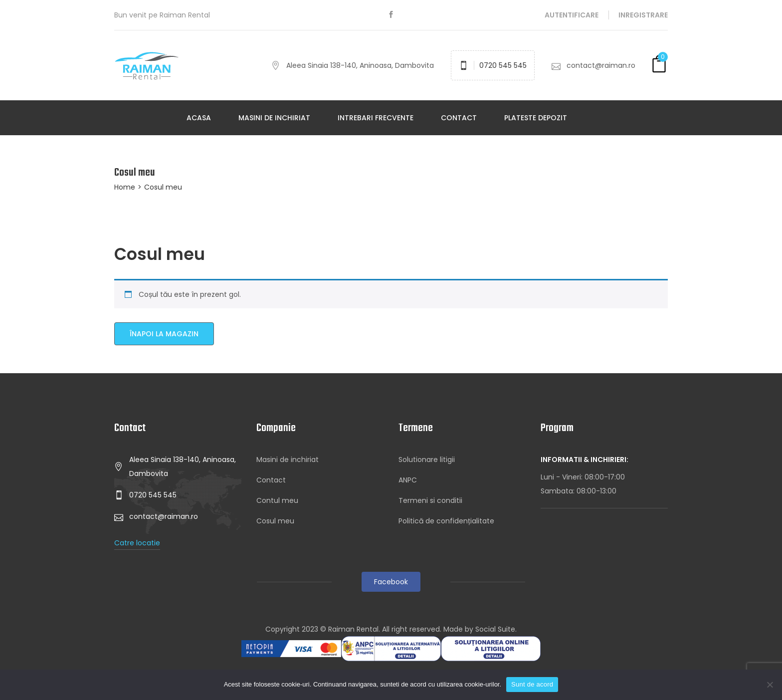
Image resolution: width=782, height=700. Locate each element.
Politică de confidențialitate (446, 521)
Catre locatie (137, 543)
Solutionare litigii (427, 460)
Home (125, 187)
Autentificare (572, 15)
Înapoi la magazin (164, 334)
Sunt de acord (532, 684)
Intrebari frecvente (376, 118)
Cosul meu (275, 521)
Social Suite (495, 629)
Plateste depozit (536, 118)
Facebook (391, 582)
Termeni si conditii (430, 500)
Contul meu (277, 500)
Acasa (199, 118)
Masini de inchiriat (274, 118)
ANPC (408, 480)
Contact (459, 118)
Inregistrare (643, 15)
